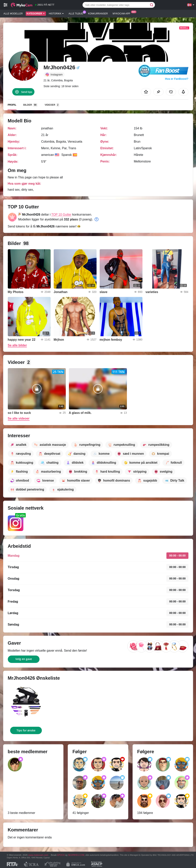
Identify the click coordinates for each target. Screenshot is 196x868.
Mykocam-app (122, 13)
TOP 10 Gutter (61, 215)
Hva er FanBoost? (177, 79)
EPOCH (61, 855)
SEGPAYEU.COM (76, 855)
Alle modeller (13, 14)
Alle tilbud (77, 13)
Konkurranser (98, 14)
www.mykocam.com (38, 855)
